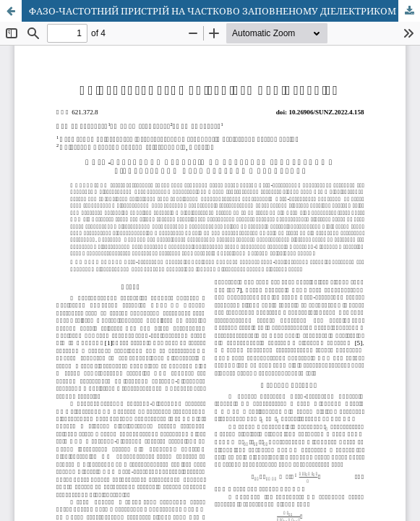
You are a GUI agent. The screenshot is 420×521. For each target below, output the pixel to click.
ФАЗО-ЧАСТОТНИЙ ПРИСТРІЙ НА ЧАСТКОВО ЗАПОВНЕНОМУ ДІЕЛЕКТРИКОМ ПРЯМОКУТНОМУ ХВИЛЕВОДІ (224, 11)
